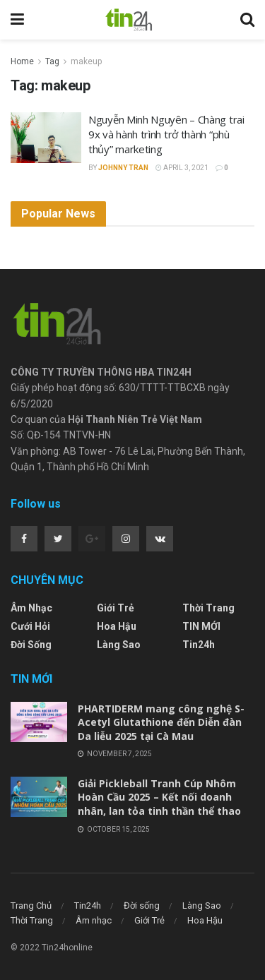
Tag (52, 61)
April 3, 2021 (182, 168)
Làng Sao (119, 645)
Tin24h (199, 645)
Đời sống (31, 645)
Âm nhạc (31, 608)
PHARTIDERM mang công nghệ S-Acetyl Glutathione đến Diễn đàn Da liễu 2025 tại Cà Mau (161, 722)
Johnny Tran (123, 168)
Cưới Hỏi (30, 626)
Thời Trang (208, 608)
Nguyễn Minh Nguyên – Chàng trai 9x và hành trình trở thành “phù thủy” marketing (166, 134)
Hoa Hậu (117, 626)
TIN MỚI (201, 626)
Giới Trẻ (116, 608)
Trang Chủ (31, 906)
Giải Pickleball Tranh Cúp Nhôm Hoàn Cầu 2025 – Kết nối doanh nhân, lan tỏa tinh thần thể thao (159, 797)
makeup (86, 61)
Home (22, 61)
